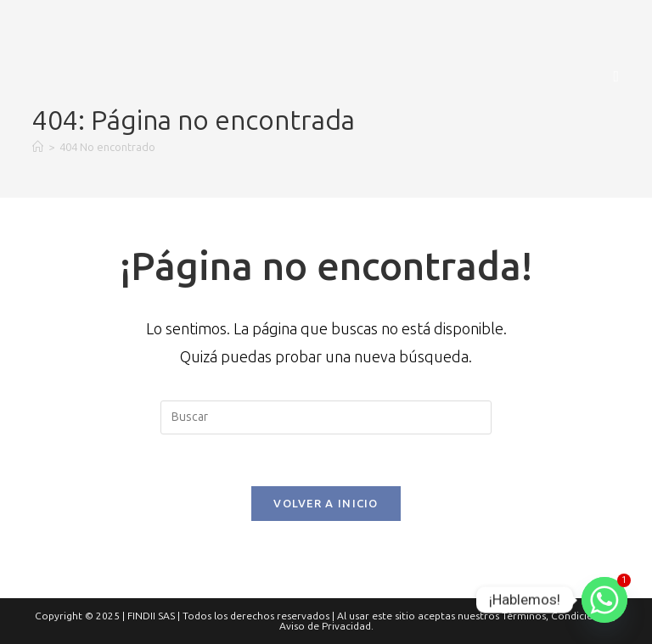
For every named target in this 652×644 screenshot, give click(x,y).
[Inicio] (38, 147)
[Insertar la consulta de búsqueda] (326, 417)
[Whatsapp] (604, 600)
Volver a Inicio (326, 504)
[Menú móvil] (616, 76)
